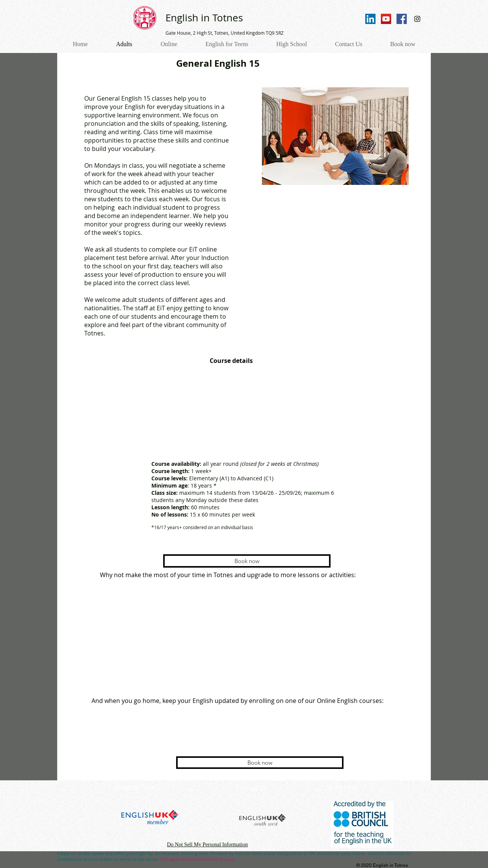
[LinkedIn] (370, 19)
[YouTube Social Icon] (386, 19)
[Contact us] (251, 787)
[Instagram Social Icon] (417, 19)
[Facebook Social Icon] (402, 19)
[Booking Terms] (137, 787)
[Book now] (247, 561)
